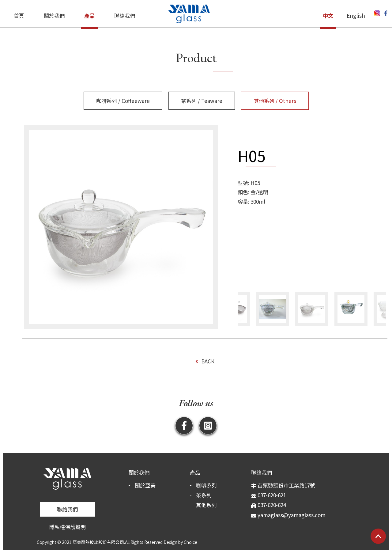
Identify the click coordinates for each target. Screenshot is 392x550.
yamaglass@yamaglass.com (292, 515)
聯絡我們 (125, 15)
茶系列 (204, 495)
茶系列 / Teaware (202, 101)
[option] (121, 227)
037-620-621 (272, 495)
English (356, 15)
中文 (328, 15)
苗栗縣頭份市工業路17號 (286, 485)
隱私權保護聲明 (68, 527)
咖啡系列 (206, 485)
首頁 (19, 15)
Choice (190, 542)
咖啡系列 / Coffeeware (123, 101)
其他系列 (206, 505)
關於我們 (54, 15)
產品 (89, 15)
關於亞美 (145, 485)
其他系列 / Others (275, 101)
